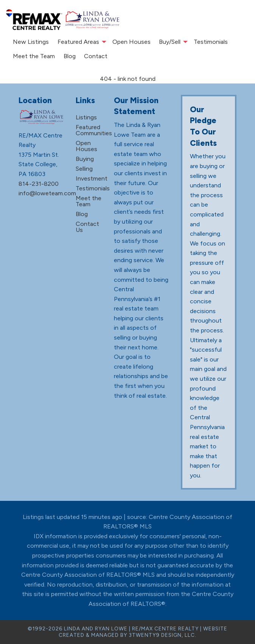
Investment (92, 178)
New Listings (31, 42)
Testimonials (211, 42)
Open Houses (131, 42)
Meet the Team (34, 56)
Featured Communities (94, 130)
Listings (86, 117)
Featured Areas (78, 42)
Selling (84, 169)
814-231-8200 (39, 184)
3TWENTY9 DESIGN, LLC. (162, 635)
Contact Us (87, 227)
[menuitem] (31, 42)
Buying (85, 159)
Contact (96, 56)
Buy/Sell (170, 42)
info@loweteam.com (47, 193)
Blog (70, 56)
